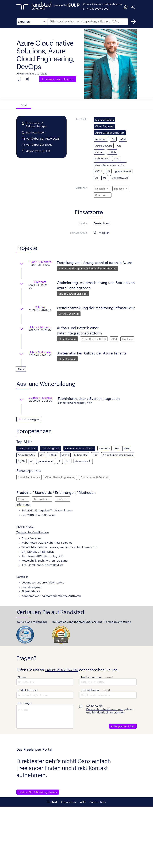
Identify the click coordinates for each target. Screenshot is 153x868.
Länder (83, 223)
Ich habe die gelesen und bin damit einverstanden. (110, 709)
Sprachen (81, 188)
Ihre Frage (24, 703)
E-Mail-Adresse (28, 690)
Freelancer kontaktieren (58, 79)
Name (22, 677)
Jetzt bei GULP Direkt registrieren (38, 792)
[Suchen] (133, 22)
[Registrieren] (126, 7)
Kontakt (52, 802)
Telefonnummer (91, 677)
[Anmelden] (133, 7)
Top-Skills (81, 119)
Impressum (68, 802)
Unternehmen (90, 690)
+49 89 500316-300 (98, 9)
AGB (83, 802)
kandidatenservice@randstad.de (104, 4)
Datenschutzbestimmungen (105, 709)
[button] (32, 22)
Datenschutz (98, 802)
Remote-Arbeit (79, 233)
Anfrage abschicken (123, 726)
